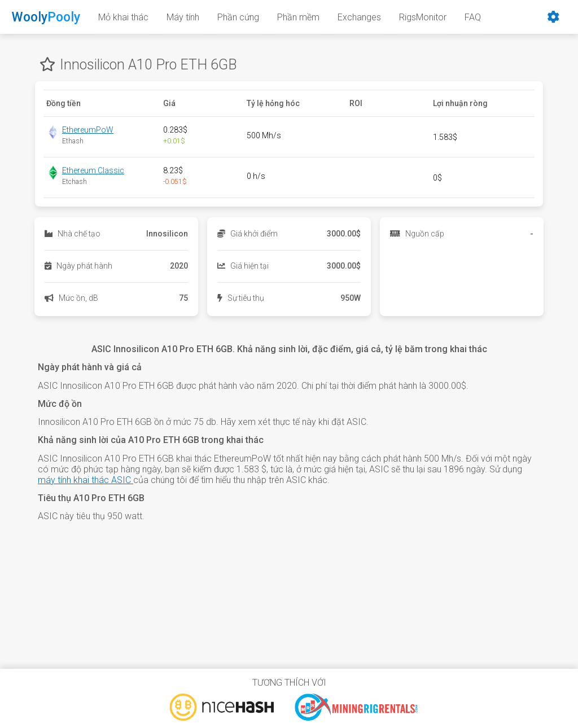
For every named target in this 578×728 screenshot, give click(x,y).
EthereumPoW (88, 130)
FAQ (473, 17)
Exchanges (359, 17)
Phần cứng (238, 17)
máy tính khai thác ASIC (86, 480)
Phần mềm (298, 17)
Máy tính (183, 17)
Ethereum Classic (93, 170)
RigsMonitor (423, 17)
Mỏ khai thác (123, 17)
